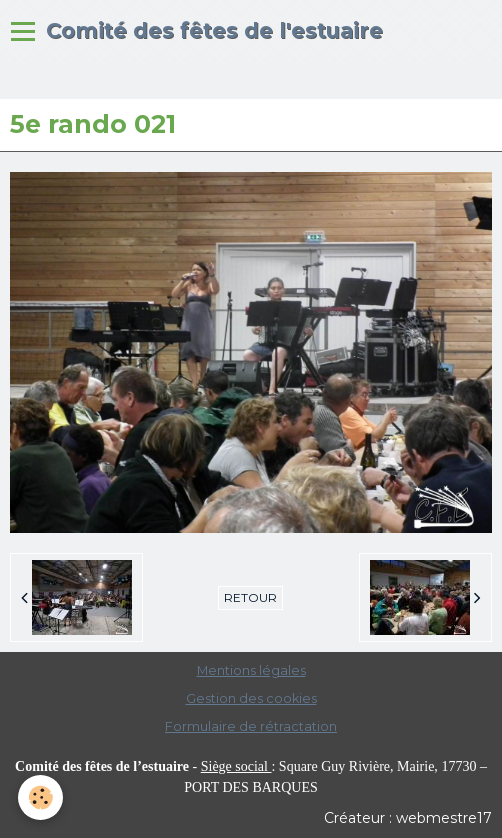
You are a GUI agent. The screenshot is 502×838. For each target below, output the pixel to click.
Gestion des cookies (251, 698)
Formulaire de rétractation (251, 726)
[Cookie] (40, 797)
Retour (250, 597)
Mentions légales (251, 670)
